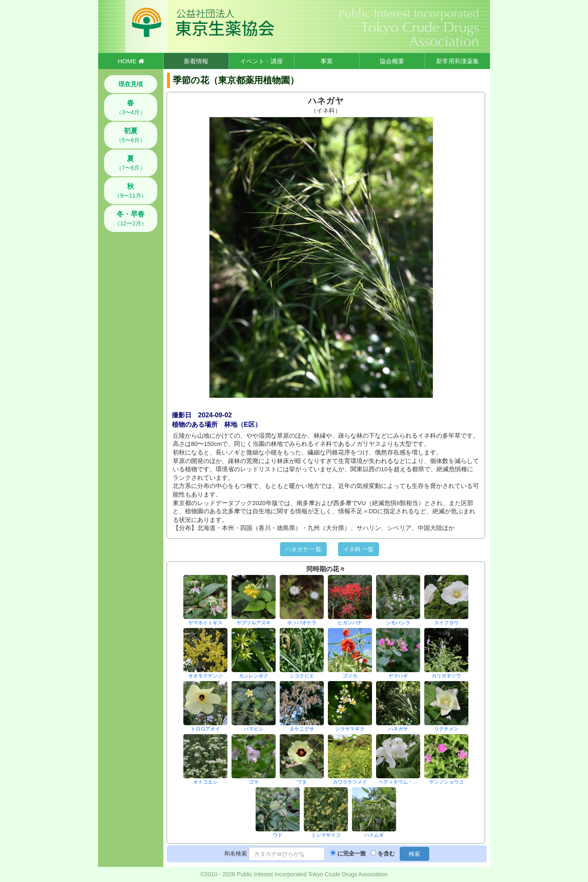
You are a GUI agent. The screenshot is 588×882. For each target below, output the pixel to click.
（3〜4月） (131, 107)
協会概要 (392, 61)
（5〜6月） (131, 135)
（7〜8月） (131, 163)
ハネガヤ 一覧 (303, 549)
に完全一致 (352, 853)
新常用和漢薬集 (458, 61)
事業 (327, 61)
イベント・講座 (262, 61)
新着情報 (196, 61)
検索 (414, 854)
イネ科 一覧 (359, 549)
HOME (131, 61)
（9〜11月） (130, 191)
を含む (386, 853)
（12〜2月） (130, 218)
